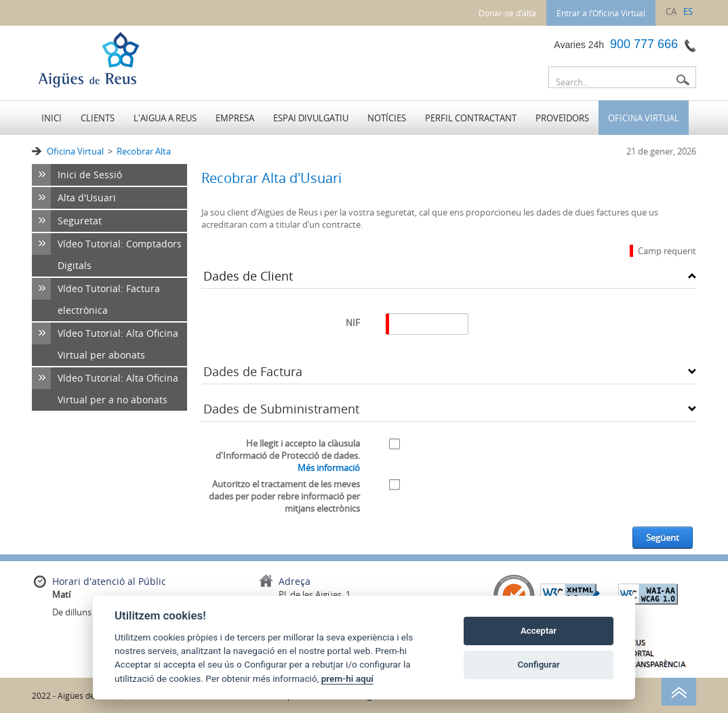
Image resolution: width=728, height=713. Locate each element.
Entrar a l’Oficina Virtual (601, 13)
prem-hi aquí (347, 678)
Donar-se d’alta (507, 13)
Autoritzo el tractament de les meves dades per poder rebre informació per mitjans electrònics (284, 496)
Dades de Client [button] (248, 276)
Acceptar (539, 631)
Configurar (539, 665)
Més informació (329, 468)
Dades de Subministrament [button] (281, 409)
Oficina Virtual (75, 151)
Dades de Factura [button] (253, 371)
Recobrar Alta (144, 151)
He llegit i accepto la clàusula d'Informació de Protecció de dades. (288, 455)
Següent (663, 537)
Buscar (683, 80)
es (688, 12)
